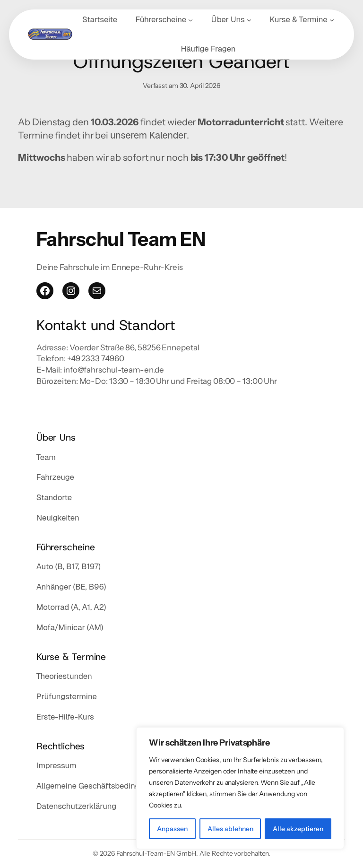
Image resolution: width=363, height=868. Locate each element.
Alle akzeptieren (298, 829)
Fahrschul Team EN (121, 239)
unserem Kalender (148, 135)
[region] (240, 788)
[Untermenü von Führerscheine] (190, 20)
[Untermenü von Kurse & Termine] (332, 20)
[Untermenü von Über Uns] (249, 20)
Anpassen (172, 829)
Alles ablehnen (230, 829)
